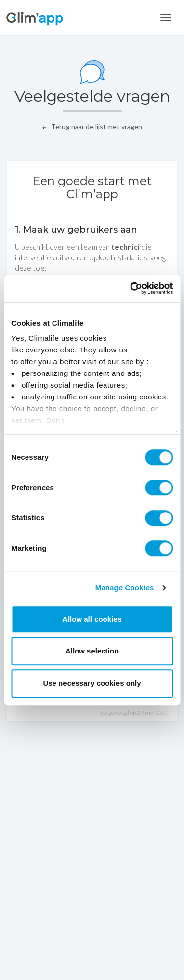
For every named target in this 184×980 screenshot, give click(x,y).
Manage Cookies (125, 588)
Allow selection (92, 651)
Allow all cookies (92, 619)
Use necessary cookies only (92, 683)
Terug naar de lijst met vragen (92, 127)
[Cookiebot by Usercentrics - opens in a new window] (131, 288)
